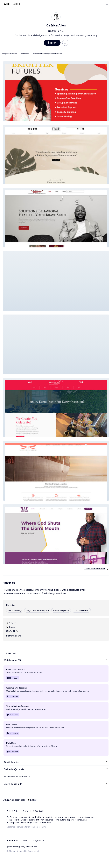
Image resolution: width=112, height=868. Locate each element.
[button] (56, 91)
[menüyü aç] (107, 4)
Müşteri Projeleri (9, 54)
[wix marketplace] (12, 4)
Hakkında (25, 54)
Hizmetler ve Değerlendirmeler (47, 54)
